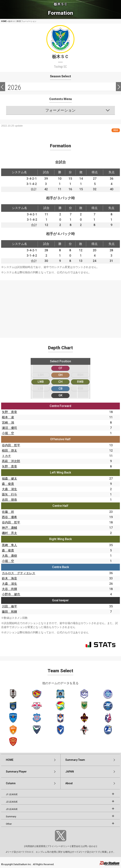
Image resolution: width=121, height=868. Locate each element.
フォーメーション (60, 110)
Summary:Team (75, 760)
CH (60, 382)
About (69, 783)
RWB (80, 382)
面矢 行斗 (9, 494)
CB (61, 389)
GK (61, 395)
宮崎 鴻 (8, 423)
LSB (41, 389)
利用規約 (30, 846)
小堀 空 (8, 433)
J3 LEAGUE (12, 809)
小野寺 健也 (11, 594)
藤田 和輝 (9, 612)
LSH (41, 375)
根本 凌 (8, 417)
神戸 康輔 (9, 528)
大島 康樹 (9, 556)
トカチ (6, 456)
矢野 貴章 (9, 412)
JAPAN (70, 772)
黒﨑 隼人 (9, 545)
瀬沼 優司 (9, 428)
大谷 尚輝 (9, 589)
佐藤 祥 (8, 512)
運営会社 (76, 846)
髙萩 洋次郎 (11, 461)
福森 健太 (9, 479)
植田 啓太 (9, 451)
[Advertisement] (61, 307)
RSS (116, 130)
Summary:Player (16, 772)
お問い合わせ (89, 846)
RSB (80, 389)
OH (60, 375)
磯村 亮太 (9, 533)
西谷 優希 (9, 517)
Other (9, 824)
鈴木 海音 (9, 578)
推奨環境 (41, 846)
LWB (41, 382)
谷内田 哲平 (11, 445)
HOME (4, 21)
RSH (80, 375)
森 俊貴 (8, 484)
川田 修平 (9, 606)
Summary (11, 817)
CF (60, 368)
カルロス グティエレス (19, 573)
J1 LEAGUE (12, 794)
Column (11, 783)
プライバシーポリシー (58, 846)
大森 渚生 (9, 489)
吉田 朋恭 (9, 500)
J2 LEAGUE (12, 802)
